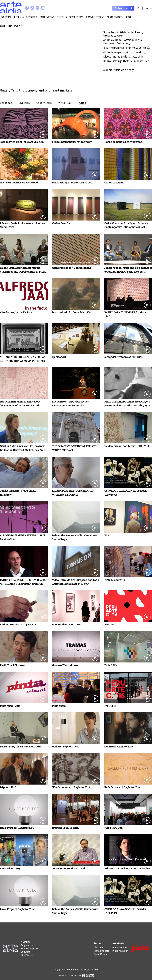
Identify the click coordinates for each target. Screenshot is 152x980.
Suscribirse (27, 955)
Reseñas (19, 17)
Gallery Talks (44, 103)
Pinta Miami (100, 954)
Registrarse (27, 945)
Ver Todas (6, 103)
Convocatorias (95, 17)
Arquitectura (115, 17)
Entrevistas (47, 17)
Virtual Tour (65, 103)
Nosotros (26, 942)
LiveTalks (24, 103)
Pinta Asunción (120, 951)
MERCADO (32, 17)
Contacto (26, 952)
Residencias (76, 17)
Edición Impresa (30, 948)
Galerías (62, 17)
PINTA (129, 17)
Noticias (6, 17)
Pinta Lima (100, 948)
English (148, 8)
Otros (83, 103)
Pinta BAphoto (102, 951)
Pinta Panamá (120, 948)
